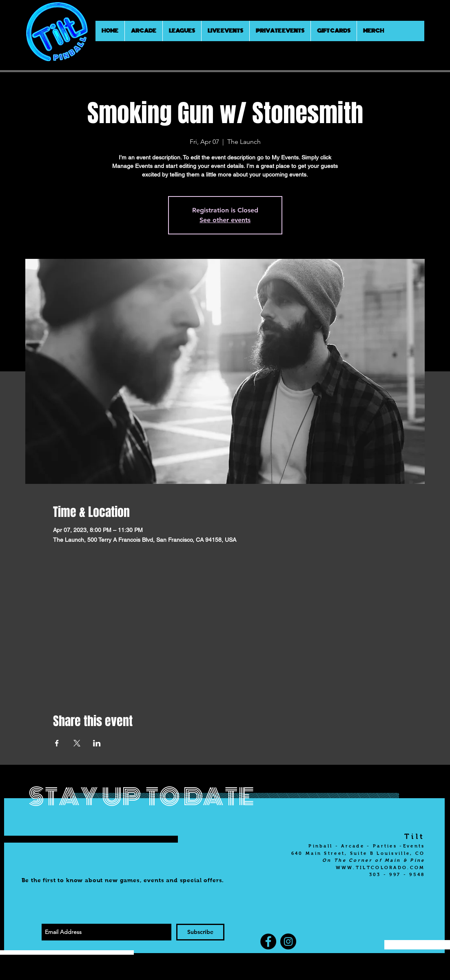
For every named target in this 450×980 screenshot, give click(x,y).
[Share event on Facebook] (57, 743)
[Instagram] (288, 941)
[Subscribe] (200, 932)
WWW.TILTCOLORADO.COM (380, 867)
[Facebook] (268, 941)
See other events (225, 220)
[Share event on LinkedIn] (97, 743)
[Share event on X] (77, 743)
